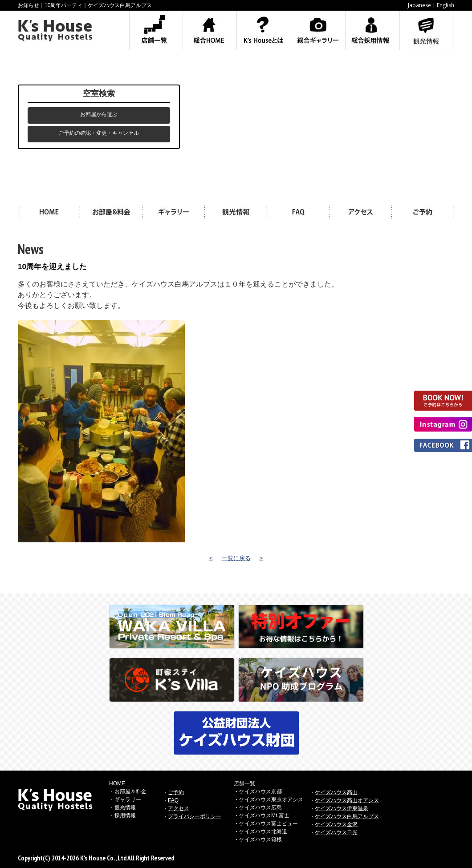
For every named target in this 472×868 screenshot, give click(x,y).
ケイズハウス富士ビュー (269, 824)
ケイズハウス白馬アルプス (347, 816)
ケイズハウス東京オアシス (271, 799)
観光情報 (125, 807)
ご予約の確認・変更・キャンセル (99, 133)
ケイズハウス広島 (260, 807)
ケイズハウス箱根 (260, 840)
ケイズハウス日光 (336, 832)
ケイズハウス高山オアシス (347, 800)
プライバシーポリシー (195, 816)
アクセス (179, 808)
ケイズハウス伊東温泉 (342, 808)
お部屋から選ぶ (99, 114)
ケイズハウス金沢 (336, 824)
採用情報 (125, 816)
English (446, 5)
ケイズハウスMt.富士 (264, 816)
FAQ (173, 800)
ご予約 (176, 792)
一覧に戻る (236, 558)
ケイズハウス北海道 (263, 832)
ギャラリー (128, 799)
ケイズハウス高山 (336, 792)
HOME (117, 783)
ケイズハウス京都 (260, 791)
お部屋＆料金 (130, 791)
